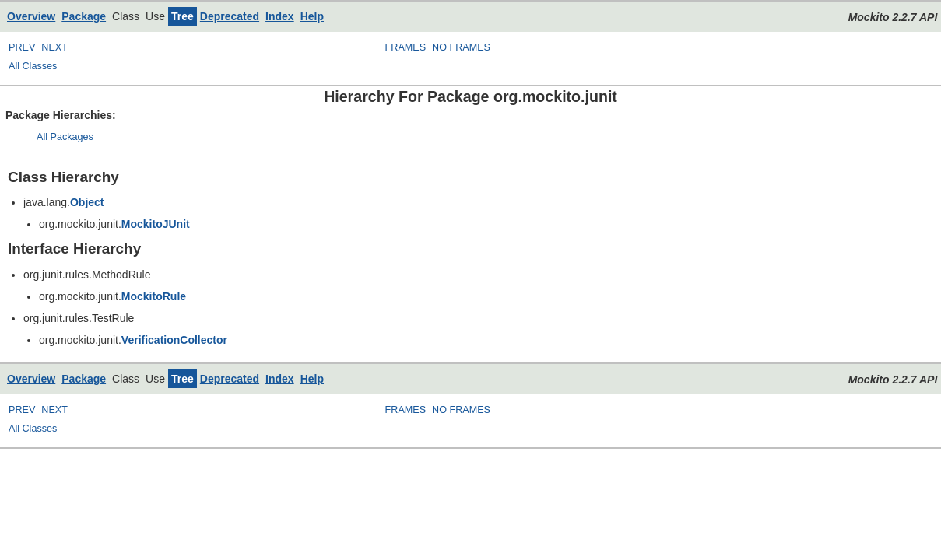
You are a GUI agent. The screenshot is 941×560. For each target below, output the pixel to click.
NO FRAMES (461, 47)
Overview (31, 16)
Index (280, 16)
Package (84, 16)
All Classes (33, 66)
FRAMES (406, 47)
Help (312, 16)
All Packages (65, 137)
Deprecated (230, 16)
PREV (22, 47)
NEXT (54, 47)
